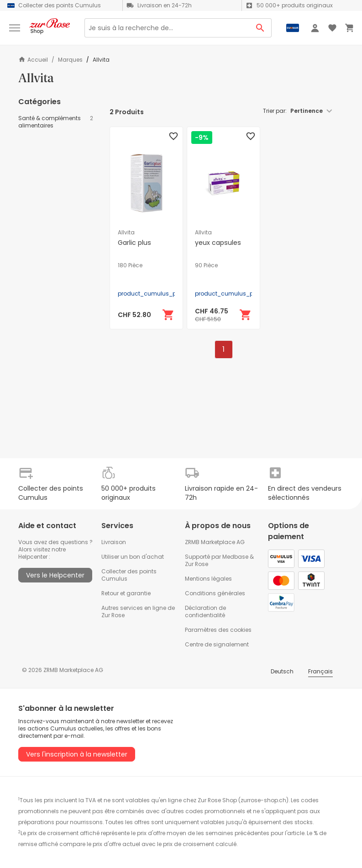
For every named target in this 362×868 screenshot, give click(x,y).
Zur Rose (197, 564)
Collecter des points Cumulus (129, 575)
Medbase (235, 557)
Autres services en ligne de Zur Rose (138, 611)
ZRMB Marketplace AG (215, 542)
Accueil (33, 60)
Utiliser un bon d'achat (133, 557)
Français (320, 671)
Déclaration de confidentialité (205, 611)
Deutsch (282, 671)
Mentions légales (208, 579)
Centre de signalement (217, 644)
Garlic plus (134, 243)
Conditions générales (215, 593)
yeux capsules (218, 243)
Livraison (114, 542)
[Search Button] (260, 28)
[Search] (167, 28)
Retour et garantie (126, 593)
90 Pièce (206, 265)
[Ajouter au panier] (168, 315)
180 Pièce (130, 265)
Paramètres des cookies (218, 630)
